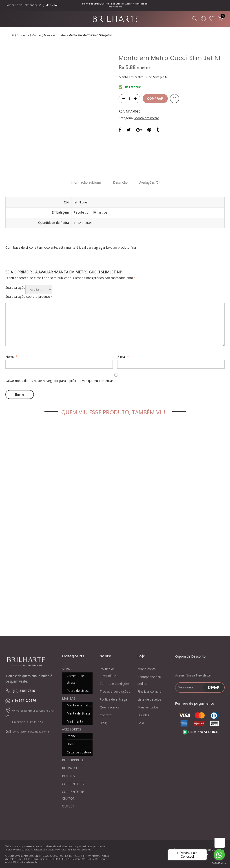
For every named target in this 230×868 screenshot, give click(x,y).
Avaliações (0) (149, 182)
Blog (103, 723)
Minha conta (147, 669)
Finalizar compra (149, 691)
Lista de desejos (149, 699)
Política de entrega (113, 699)
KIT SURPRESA (73, 760)
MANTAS (69, 698)
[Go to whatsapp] (219, 855)
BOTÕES (68, 776)
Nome (11, 357)
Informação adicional (86, 182)
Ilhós (70, 744)
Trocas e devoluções (115, 691)
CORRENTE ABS (74, 784)
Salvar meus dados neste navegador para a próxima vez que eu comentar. (60, 381)
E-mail (123, 357)
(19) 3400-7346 (49, 5)
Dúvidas (143, 715)
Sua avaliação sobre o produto (29, 296)
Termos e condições (115, 684)
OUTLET (68, 806)
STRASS (68, 669)
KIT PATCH (70, 768)
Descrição (120, 182)
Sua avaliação (15, 287)
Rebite (71, 736)
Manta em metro (55, 35)
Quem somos (110, 707)
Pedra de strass (78, 691)
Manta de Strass (79, 713)
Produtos (23, 35)
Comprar (155, 99)
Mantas (37, 35)
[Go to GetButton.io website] (219, 863)
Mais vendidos (148, 707)
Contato (106, 715)
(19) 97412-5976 (24, 700)
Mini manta (75, 721)
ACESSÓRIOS (72, 729)
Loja (141, 723)
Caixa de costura (79, 752)
